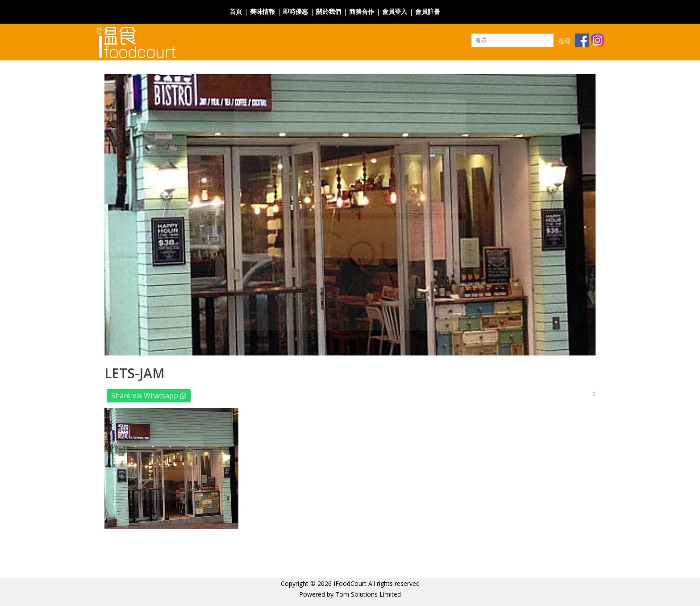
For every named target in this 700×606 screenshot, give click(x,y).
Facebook (458, 6)
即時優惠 (296, 11)
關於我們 (329, 11)
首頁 (236, 11)
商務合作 (362, 11)
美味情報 (262, 11)
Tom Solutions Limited (368, 594)
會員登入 (395, 11)
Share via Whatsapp (149, 396)
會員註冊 (428, 11)
